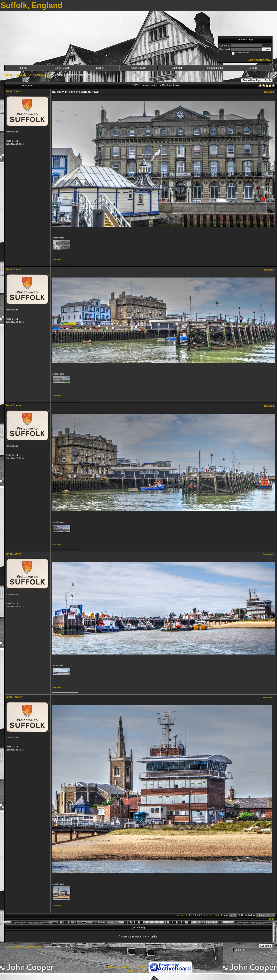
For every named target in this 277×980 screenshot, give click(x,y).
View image (57, 260)
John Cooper (14, 91)
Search (100, 68)
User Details (138, 68)
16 (207, 915)
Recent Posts (215, 68)
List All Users (62, 68)
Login (267, 49)
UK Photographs (39, 75)
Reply (268, 80)
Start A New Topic (252, 80)
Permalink (268, 92)
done (271, 919)
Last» (217, 915)
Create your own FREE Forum (127, 967)
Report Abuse (137, 971)
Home (24, 68)
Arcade (253, 68)
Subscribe (266, 946)
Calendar (177, 68)
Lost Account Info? (259, 60)
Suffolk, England (15, 75)
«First (181, 915)
